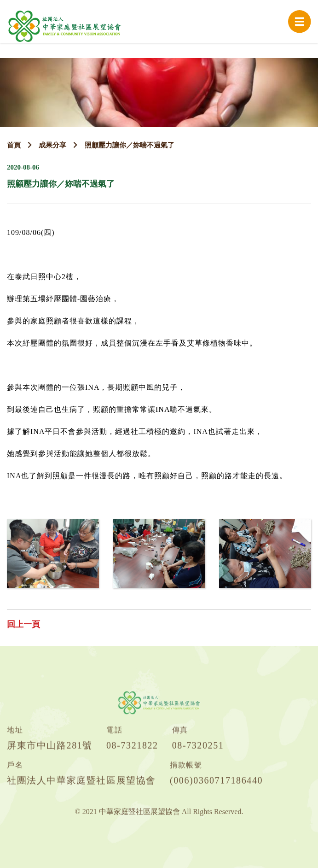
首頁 (14, 145)
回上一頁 (23, 624)
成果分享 (52, 145)
